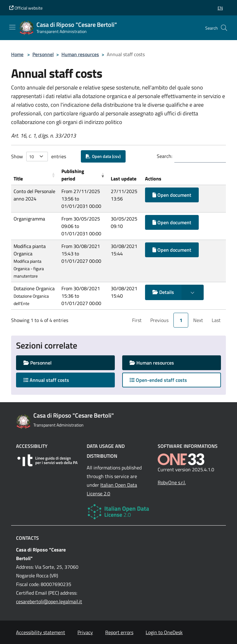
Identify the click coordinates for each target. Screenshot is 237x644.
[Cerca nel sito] (224, 28)
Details (163, 292)
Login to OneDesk (164, 632)
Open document (172, 195)
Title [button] (18, 179)
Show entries (39, 157)
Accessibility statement (41, 632)
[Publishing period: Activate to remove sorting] (84, 175)
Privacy (85, 632)
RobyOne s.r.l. (172, 482)
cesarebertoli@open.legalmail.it (49, 601)
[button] (220, 8)
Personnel (43, 54)
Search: (164, 156)
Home (17, 54)
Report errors (119, 632)
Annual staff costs (52, 380)
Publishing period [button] (73, 175)
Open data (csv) (103, 156)
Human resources (80, 54)
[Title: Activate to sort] (35, 175)
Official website (26, 8)
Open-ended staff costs (158, 380)
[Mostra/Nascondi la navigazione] (12, 27)
